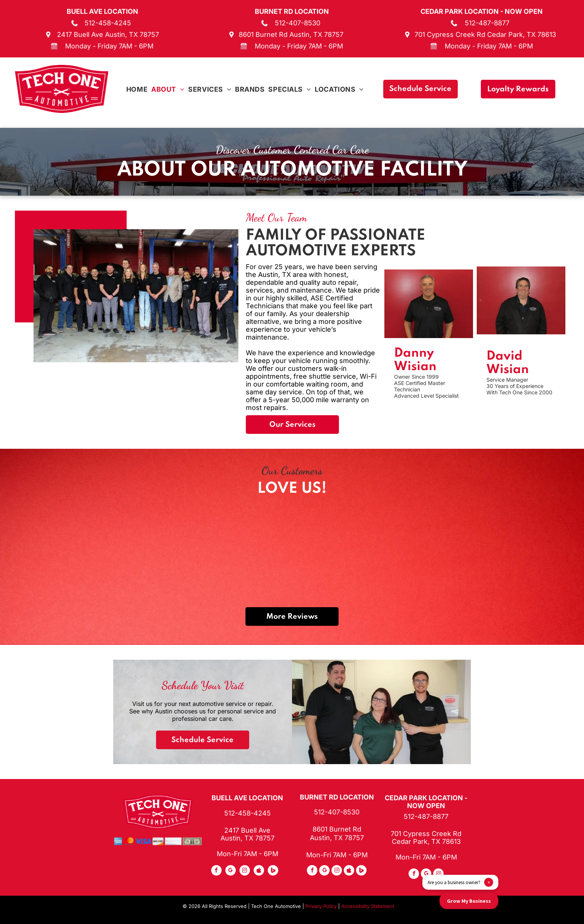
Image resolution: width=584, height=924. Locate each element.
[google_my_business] (231, 871)
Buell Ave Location (102, 11)
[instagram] (245, 871)
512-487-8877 (487, 23)
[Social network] (259, 871)
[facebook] (216, 871)
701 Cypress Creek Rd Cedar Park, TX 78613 (485, 34)
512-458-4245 (108, 23)
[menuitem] (137, 89)
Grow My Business (469, 901)
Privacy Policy (321, 906)
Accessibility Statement (368, 906)
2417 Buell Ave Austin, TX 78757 (108, 34)
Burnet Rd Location (292, 11)
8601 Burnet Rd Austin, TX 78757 (291, 34)
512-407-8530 (298, 23)
